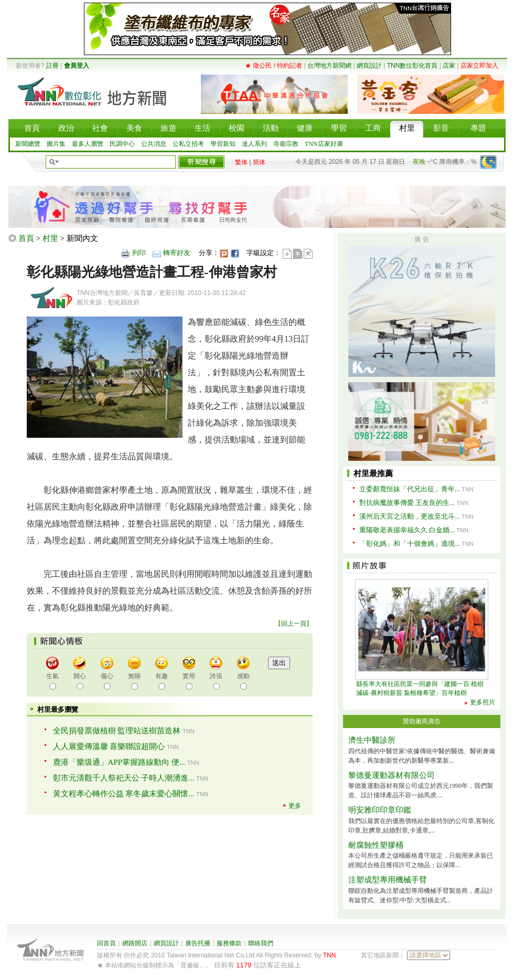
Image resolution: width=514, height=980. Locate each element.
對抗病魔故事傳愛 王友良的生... (407, 503)
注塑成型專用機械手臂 (388, 880)
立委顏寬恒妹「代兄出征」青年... (410, 489)
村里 (50, 238)
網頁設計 (369, 66)
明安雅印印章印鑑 (380, 810)
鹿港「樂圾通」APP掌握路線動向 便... (119, 762)
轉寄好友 (177, 253)
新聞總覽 (28, 144)
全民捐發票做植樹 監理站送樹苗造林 (117, 731)
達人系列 (254, 144)
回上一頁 (294, 624)
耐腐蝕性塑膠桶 (376, 845)
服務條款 (229, 943)
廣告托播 (198, 943)
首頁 (26, 238)
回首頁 (106, 943)
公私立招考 (188, 144)
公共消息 (154, 144)
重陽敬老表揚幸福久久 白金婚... (407, 530)
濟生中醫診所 (372, 740)
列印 (139, 253)
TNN (330, 955)
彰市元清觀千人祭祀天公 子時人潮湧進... (124, 778)
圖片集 (56, 144)
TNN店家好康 (324, 144)
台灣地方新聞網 (329, 66)
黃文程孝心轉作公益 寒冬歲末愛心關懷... (124, 794)
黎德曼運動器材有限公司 (392, 775)
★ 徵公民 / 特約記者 (274, 66)
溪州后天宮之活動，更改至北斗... (410, 516)
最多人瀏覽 (88, 144)
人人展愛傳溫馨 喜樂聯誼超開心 (109, 746)
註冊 (52, 66)
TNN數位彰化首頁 (413, 66)
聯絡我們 (261, 943)
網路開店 (135, 943)
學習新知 (223, 144)
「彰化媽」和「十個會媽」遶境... (410, 544)
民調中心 (122, 144)
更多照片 (483, 702)
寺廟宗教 (286, 144)
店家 (449, 66)
